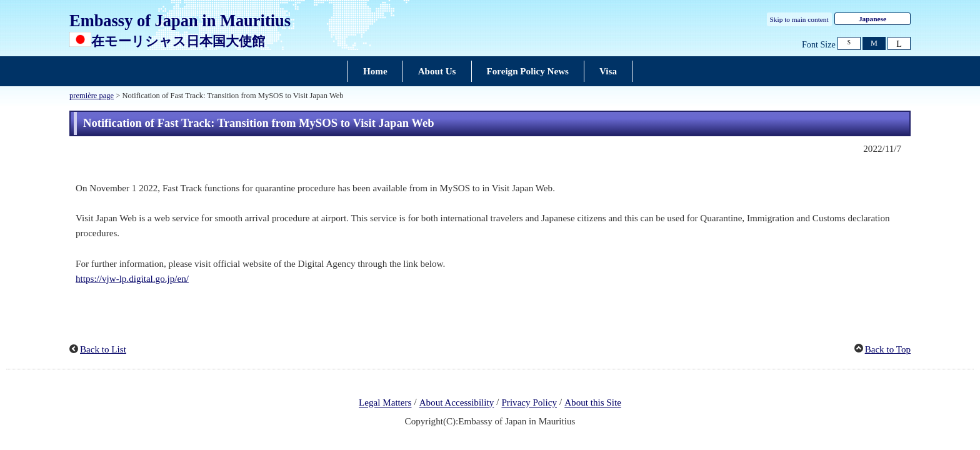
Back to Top (888, 349)
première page (92, 96)
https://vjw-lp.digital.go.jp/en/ (132, 279)
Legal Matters (385, 403)
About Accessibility (457, 403)
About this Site (593, 403)
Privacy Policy (529, 403)
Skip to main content (799, 19)
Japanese (872, 19)
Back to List (103, 349)
